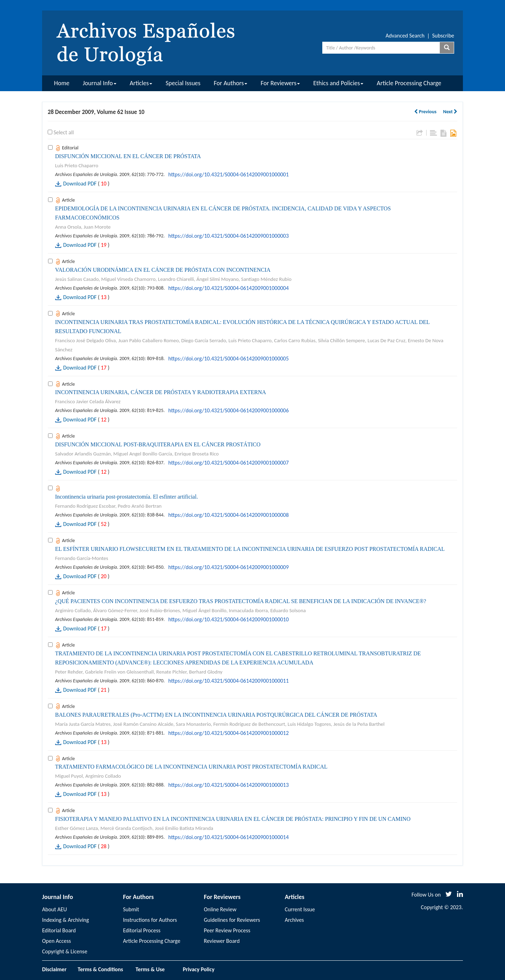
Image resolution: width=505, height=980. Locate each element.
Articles (141, 83)
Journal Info (100, 83)
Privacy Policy (198, 969)
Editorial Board (59, 930)
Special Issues (183, 83)
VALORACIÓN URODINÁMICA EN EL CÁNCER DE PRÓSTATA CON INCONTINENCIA (163, 270)
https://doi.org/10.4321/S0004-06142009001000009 (229, 567)
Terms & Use (153, 969)
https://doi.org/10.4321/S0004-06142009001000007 (229, 463)
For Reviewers (280, 83)
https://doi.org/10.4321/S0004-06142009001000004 (229, 288)
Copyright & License (65, 951)
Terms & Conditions (100, 969)
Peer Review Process (227, 930)
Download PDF (80, 184)
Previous (425, 112)
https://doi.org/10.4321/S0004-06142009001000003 (229, 236)
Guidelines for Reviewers (232, 920)
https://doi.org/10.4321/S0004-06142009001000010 (229, 619)
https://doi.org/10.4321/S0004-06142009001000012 (229, 733)
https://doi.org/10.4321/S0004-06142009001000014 (229, 837)
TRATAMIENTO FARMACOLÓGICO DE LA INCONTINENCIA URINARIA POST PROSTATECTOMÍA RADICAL (191, 767)
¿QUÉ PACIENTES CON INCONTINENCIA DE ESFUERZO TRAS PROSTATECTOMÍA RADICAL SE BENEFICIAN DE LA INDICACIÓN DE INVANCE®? (241, 601)
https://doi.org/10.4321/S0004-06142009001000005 (229, 359)
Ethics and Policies (338, 83)
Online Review (220, 909)
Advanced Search (405, 36)
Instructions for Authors (150, 920)
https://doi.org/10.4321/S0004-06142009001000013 (229, 785)
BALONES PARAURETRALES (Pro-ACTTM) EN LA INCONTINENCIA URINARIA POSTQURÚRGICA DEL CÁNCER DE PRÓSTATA (216, 715)
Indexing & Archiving (66, 920)
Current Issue (300, 909)
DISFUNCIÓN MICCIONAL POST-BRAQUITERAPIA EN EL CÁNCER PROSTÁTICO (158, 444)
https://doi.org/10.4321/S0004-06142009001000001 (229, 174)
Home (62, 83)
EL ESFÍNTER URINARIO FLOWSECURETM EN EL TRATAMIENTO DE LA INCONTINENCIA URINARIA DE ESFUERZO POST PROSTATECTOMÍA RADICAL (250, 549)
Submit (131, 909)
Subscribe (443, 36)
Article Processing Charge (409, 83)
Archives (294, 920)
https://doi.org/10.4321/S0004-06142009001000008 (229, 515)
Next (450, 112)
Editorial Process (142, 930)
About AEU (55, 909)
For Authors (231, 83)
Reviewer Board (222, 941)
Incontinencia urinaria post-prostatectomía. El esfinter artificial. (126, 497)
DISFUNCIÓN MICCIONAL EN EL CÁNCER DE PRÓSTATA (128, 156)
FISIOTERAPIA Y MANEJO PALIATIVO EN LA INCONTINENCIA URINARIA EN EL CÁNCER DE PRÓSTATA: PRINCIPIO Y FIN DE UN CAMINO (233, 819)
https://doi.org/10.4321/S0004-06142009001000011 (229, 681)
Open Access (56, 941)
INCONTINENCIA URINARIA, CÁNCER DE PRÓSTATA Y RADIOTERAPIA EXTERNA (161, 392)
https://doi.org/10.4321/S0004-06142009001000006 (229, 410)
